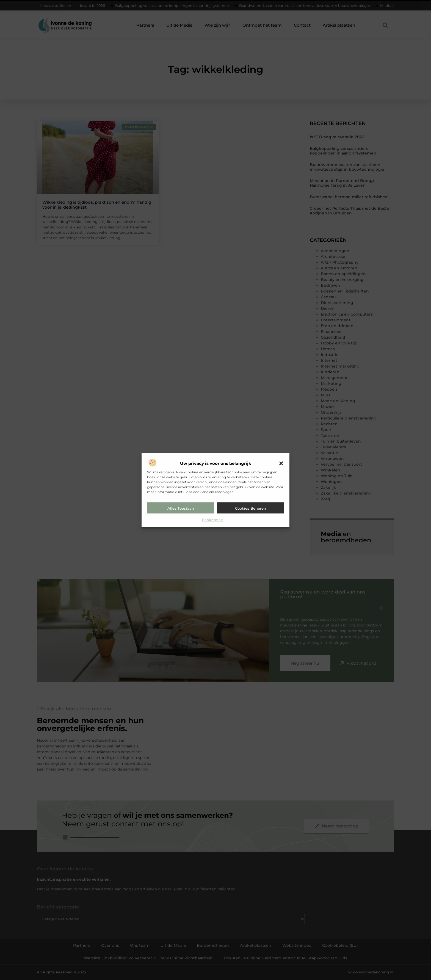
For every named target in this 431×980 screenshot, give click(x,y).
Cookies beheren (251, 508)
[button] (281, 463)
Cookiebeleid (213, 520)
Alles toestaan (181, 508)
